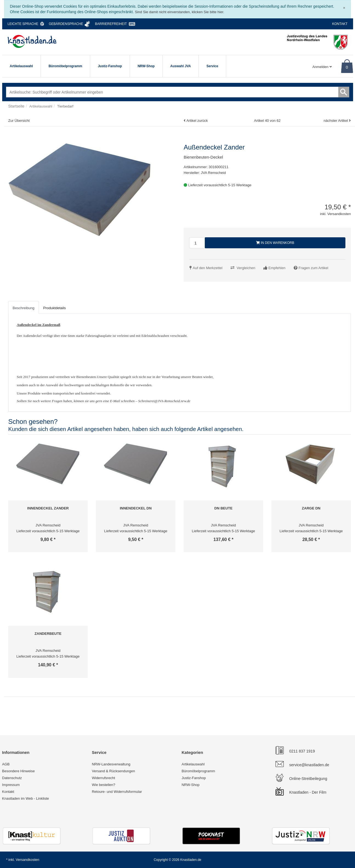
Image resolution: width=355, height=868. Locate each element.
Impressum (11, 785)
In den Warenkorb (275, 243)
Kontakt (340, 24)
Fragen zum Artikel (313, 268)
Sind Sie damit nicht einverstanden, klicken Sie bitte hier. (180, 12)
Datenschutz (12, 778)
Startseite (16, 106)
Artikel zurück (197, 121)
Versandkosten (27, 860)
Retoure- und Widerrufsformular (117, 792)
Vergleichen (246, 268)
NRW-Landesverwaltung (111, 764)
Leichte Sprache (23, 24)
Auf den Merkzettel (208, 268)
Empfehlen (277, 268)
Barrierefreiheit (111, 24)
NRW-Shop (146, 66)
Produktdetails (55, 308)
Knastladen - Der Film (308, 792)
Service (212, 66)
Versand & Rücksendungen (113, 771)
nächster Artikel (336, 121)
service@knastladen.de (309, 765)
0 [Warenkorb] (347, 67)
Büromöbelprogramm (65, 66)
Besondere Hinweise (19, 771)
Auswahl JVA (181, 66)
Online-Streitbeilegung (308, 779)
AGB (6, 764)
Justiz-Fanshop (110, 66)
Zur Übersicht (19, 121)
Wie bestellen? (103, 785)
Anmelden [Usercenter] (322, 67)
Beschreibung (24, 308)
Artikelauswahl (22, 66)
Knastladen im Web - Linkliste (26, 798)
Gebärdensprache (66, 24)
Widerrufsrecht (103, 778)
